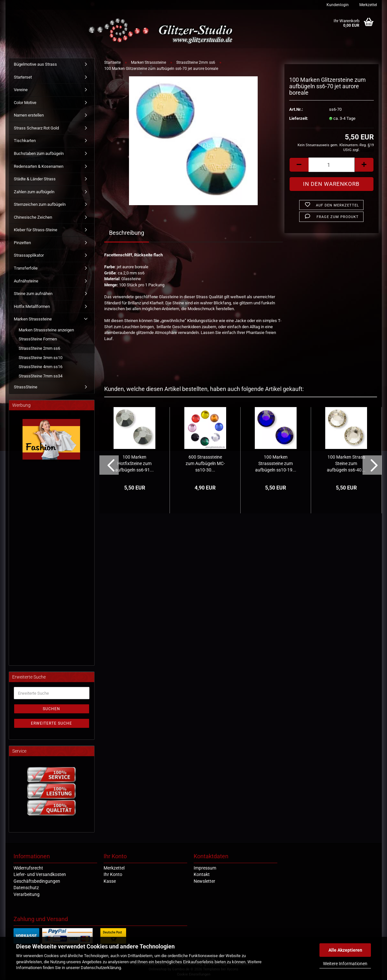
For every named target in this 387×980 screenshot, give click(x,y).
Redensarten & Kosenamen (39, 166)
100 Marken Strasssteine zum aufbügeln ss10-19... (276, 463)
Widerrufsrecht (28, 868)
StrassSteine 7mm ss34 (41, 376)
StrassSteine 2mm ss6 (39, 348)
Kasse (110, 881)
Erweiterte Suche (51, 723)
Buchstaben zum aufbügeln (39, 153)
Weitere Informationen (345, 964)
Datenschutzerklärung (101, 968)
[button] (299, 165)
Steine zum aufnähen (33, 294)
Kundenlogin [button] (337, 5)
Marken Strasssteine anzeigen (46, 330)
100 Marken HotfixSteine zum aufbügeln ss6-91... (134, 463)
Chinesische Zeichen (33, 217)
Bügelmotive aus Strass (35, 64)
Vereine (21, 90)
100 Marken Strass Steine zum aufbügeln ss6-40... (346, 463)
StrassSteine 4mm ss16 (41, 367)
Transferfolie (26, 268)
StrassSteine (26, 387)
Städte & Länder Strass (35, 179)
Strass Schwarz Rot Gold (36, 128)
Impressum (205, 868)
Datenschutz (26, 888)
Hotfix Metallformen (32, 306)
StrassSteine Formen (38, 339)
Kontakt (202, 874)
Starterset (23, 77)
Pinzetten (22, 243)
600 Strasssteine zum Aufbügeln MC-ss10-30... (205, 463)
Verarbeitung (27, 894)
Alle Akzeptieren (345, 950)
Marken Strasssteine (33, 319)
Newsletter (204, 881)
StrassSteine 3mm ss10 (41, 358)
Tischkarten (25, 141)
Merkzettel (368, 5)
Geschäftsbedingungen (37, 881)
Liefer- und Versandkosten (40, 874)
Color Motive (25, 103)
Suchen (51, 709)
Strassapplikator (29, 255)
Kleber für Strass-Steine (36, 230)
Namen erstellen (29, 115)
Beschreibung (127, 233)
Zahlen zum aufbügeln (34, 192)
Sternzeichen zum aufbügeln (40, 204)
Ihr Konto (113, 874)
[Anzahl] (331, 165)
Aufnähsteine (26, 281)
